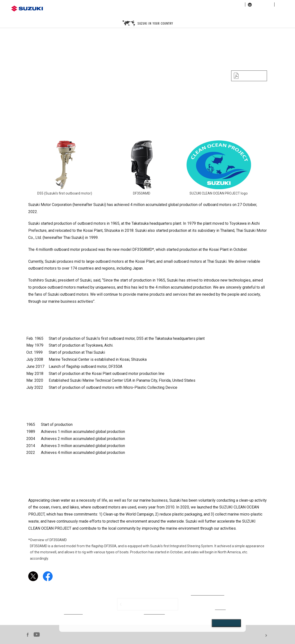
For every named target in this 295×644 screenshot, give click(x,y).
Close (226, 623)
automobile (80, 13)
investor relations (205, 5)
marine (209, 13)
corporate (179, 5)
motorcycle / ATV (145, 13)
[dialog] (153, 609)
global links (260, 5)
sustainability (232, 5)
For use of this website (281, 636)
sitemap (283, 5)
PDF (250, 76)
